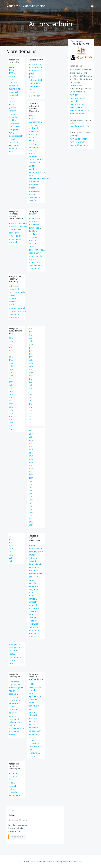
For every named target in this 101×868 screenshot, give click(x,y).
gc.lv (31, 347)
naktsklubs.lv (35, 731)
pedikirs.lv (13, 694)
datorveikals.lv (35, 564)
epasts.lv (13, 302)
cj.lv (10, 379)
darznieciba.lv (35, 228)
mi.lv (31, 437)
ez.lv (11, 423)
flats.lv (31, 141)
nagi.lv (12, 691)
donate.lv (33, 231)
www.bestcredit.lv (77, 98)
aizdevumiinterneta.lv (19, 223)
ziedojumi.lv (34, 269)
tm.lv (31, 522)
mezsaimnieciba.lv (37, 172)
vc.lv (11, 539)
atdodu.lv (13, 83)
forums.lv (13, 101)
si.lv (30, 506)
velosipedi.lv (14, 644)
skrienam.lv (34, 740)
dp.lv (11, 401)
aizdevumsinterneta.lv (19, 226)
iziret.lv (32, 153)
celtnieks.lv (34, 125)
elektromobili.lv (36, 80)
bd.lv (11, 357)
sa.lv (31, 503)
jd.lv (30, 391)
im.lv (31, 385)
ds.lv (11, 404)
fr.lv (30, 335)
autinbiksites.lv (35, 549)
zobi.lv (12, 735)
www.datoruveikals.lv (79, 126)
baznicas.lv (14, 92)
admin (12, 821)
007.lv (11, 67)
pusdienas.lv (14, 700)
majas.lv (32, 166)
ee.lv (11, 410)
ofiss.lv (32, 188)
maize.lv (32, 583)
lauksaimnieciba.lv (37, 250)
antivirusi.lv (14, 286)
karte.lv (12, 111)
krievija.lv (13, 114)
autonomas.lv (35, 71)
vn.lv (11, 552)
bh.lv (11, 360)
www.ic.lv (73, 95)
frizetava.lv (14, 681)
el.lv (11, 419)
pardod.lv (33, 599)
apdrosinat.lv (15, 230)
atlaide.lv (33, 545)
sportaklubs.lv (35, 747)
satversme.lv (15, 795)
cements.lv (33, 131)
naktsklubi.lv (34, 728)
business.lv (34, 225)
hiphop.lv (33, 693)
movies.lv (33, 721)
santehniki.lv (15, 703)
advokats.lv (14, 777)
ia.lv (30, 379)
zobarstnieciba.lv (17, 728)
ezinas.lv (32, 240)
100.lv (11, 70)
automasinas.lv (35, 68)
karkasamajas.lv (36, 160)
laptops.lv (33, 580)
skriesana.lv (34, 743)
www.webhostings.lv (79, 145)
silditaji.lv (33, 621)
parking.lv (33, 605)
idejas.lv (12, 104)
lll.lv (30, 423)
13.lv (79, 862)
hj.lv (30, 369)
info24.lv (32, 244)
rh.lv (31, 487)
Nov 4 (22, 821)
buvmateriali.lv (35, 122)
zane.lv (12, 152)
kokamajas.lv (34, 163)
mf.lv (31, 431)
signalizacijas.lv (16, 136)
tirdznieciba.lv (35, 636)
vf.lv (11, 542)
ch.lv (11, 376)
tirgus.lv (32, 259)
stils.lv (31, 750)
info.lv (12, 305)
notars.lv (13, 792)
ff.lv (10, 429)
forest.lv (32, 144)
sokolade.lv (34, 624)
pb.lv (31, 459)
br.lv (11, 366)
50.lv (11, 79)
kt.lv (30, 410)
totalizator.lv (34, 753)
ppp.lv (31, 472)
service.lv (13, 706)
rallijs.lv (32, 737)
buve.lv (32, 119)
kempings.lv (34, 706)
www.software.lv (77, 142)
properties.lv (34, 191)
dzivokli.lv (33, 134)
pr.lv (31, 475)
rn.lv (31, 500)
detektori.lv (34, 567)
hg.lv (31, 366)
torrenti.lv (13, 142)
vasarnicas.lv (34, 197)
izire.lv (31, 150)
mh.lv (31, 434)
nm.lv (31, 450)
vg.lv (11, 545)
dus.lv (11, 98)
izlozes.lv (33, 700)
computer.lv (14, 289)
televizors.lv (34, 633)
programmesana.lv (17, 311)
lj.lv (30, 416)
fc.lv (11, 426)
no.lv (31, 453)
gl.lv (30, 350)
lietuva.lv (13, 117)
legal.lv (12, 783)
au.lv (11, 354)
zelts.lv (12, 663)
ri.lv (30, 490)
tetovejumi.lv (15, 719)
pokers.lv (33, 734)
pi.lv (30, 465)
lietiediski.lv (34, 90)
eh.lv (11, 413)
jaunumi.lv (33, 247)
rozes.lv (32, 614)
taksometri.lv (35, 96)
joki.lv (31, 703)
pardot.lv (33, 602)
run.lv (11, 133)
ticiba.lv (12, 139)
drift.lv (31, 74)
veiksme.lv (13, 145)
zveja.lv (32, 756)
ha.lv (31, 360)
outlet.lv (32, 596)
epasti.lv (13, 298)
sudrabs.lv (33, 627)
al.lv (11, 347)
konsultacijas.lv (16, 688)
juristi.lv (12, 780)
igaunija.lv (13, 108)
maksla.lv (33, 718)
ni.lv (30, 446)
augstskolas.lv (15, 89)
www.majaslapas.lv (78, 139)
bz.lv (11, 369)
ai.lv (11, 344)
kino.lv (32, 709)
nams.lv (32, 175)
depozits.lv (14, 233)
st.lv (30, 515)
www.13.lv (74, 101)
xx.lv (11, 558)
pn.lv (31, 468)
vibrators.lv (14, 651)
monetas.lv (14, 123)
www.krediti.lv (76, 107)
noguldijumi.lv (35, 253)
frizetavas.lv (14, 685)
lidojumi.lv (33, 715)
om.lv (31, 456)
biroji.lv (32, 116)
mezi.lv (32, 169)
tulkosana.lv (14, 722)
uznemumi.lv (34, 262)
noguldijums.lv (35, 256)
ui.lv (11, 536)
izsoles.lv (33, 156)
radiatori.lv (33, 611)
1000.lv (12, 73)
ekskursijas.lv (35, 687)
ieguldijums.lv (15, 239)
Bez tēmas (13, 810)
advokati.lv (14, 773)
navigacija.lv (34, 589)
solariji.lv (13, 713)
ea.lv (11, 407)
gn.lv (31, 354)
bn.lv (11, 363)
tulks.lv (12, 725)
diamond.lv (33, 570)
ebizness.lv (34, 237)
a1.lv (11, 338)
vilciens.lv (13, 148)
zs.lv (11, 561)
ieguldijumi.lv (15, 236)
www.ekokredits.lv (78, 114)
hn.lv (31, 376)
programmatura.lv (17, 308)
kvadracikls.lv (35, 86)
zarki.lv (12, 660)
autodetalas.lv (35, 64)
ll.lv (30, 420)
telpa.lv (32, 194)
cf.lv (11, 372)
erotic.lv (32, 690)
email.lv (12, 295)
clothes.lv (33, 558)
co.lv (11, 385)
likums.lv (13, 786)
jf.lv (30, 394)
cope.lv (32, 684)
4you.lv (12, 76)
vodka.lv (13, 654)
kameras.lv (33, 577)
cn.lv (11, 382)
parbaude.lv (14, 126)
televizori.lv (34, 630)
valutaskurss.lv (35, 266)
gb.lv (31, 344)
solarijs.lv (13, 716)
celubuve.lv (34, 128)
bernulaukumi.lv (36, 552)
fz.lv (30, 338)
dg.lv (11, 391)
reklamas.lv (14, 314)
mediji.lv (12, 120)
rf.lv (30, 484)
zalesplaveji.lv (15, 657)
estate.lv (32, 138)
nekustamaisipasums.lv (39, 178)
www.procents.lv (77, 104)
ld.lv (30, 413)
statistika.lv (14, 317)
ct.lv (11, 388)
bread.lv (32, 555)
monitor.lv (33, 586)
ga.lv (31, 341)
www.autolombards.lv (79, 111)
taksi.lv (32, 93)
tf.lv (30, 519)
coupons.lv (14, 95)
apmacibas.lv (34, 218)
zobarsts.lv (14, 732)
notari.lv (13, 789)
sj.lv (30, 509)
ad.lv (11, 341)
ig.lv (30, 382)
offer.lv (32, 592)
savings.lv (13, 242)
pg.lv (31, 462)
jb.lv (30, 388)
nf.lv (30, 443)
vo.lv (11, 555)
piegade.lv (13, 697)
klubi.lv (32, 712)
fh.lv (30, 329)
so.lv (31, 512)
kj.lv (30, 407)
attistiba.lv (14, 86)
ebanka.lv (33, 234)
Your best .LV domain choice (25, 5)
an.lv (11, 350)
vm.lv (11, 549)
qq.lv (31, 478)
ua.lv (31, 525)
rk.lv (30, 497)
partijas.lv (13, 130)
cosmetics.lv (34, 561)
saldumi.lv (33, 618)
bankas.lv (33, 221)
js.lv (30, 404)
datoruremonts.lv (17, 292)
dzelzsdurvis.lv (35, 574)
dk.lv (11, 394)
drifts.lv (32, 77)
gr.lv (31, 357)
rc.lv (30, 481)
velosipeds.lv (15, 648)
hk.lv (31, 372)
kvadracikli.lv (34, 83)
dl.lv (11, 397)
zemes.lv (32, 200)
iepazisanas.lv (35, 696)
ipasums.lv (33, 147)
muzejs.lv (33, 725)
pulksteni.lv (34, 608)
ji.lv (30, 398)
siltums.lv (13, 710)
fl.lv (30, 332)
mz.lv (31, 440)
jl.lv (30, 401)
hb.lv (31, 363)
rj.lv (30, 493)
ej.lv (11, 416)
